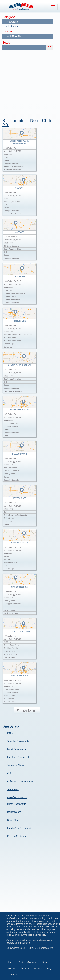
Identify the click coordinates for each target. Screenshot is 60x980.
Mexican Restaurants (18, 836)
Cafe (10, 773)
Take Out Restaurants (18, 741)
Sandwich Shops (16, 765)
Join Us (11, 968)
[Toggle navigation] (53, 7)
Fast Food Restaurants (19, 757)
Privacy (38, 968)
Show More (27, 711)
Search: (7, 43)
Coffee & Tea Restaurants (20, 781)
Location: (8, 31)
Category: (9, 17)
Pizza (10, 733)
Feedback (12, 975)
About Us (25, 968)
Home (10, 962)
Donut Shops (14, 820)
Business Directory (28, 962)
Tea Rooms (13, 789)
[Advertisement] (30, 82)
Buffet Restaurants (16, 749)
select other (12, 26)
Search (46, 962)
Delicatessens (14, 812)
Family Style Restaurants (20, 828)
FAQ (49, 968)
